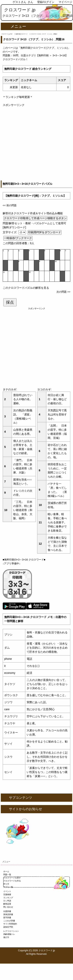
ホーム (6, 871)
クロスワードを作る (12, 881)
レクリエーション (11, 931)
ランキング (8, 898)
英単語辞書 (8, 914)
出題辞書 (7, 911)
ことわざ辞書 (9, 921)
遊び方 (6, 937)
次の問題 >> (63, 292)
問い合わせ (8, 907)
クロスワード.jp (20, 10)
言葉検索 (7, 894)
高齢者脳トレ (9, 934)
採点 (10, 302)
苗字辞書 (7, 918)
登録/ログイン (46, 2)
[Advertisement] (36, 144)
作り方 (6, 884)
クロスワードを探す (12, 878)
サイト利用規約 (10, 924)
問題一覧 (7, 875)
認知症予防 (8, 927)
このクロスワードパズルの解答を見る (26, 288)
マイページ (65, 2)
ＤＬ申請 (7, 901)
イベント (7, 891)
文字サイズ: (10, 232)
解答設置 (7, 904)
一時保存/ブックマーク (18, 238)
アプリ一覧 (8, 887)
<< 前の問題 (10, 205)
